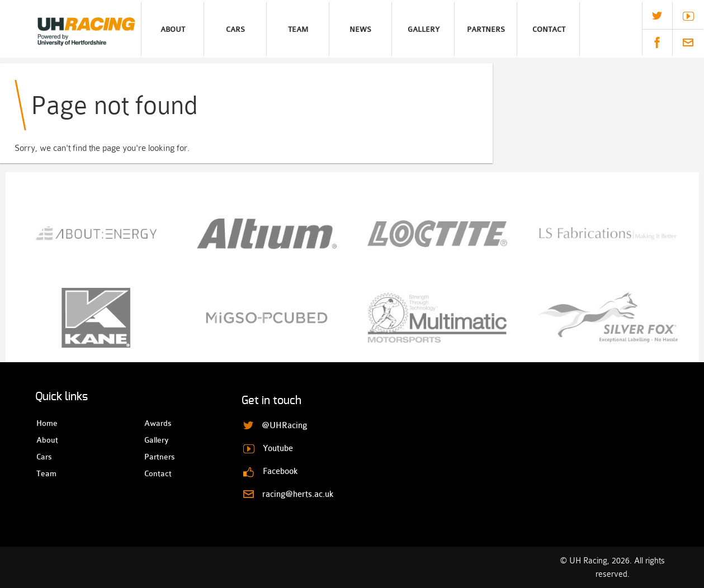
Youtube (688, 16)
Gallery (424, 29)
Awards (154, 423)
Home (46, 423)
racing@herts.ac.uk (688, 42)
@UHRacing (657, 16)
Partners (486, 29)
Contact (549, 29)
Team (298, 29)
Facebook (657, 42)
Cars (235, 29)
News (360, 29)
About (173, 29)
